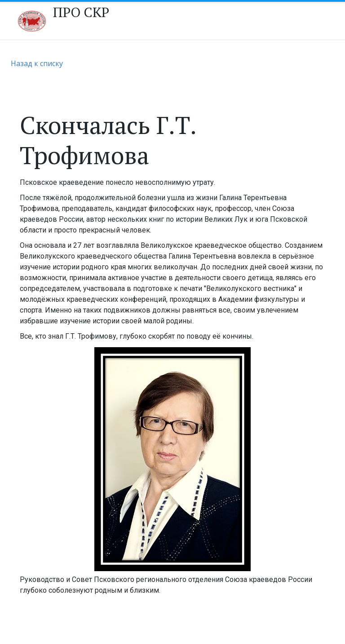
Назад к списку (37, 63)
